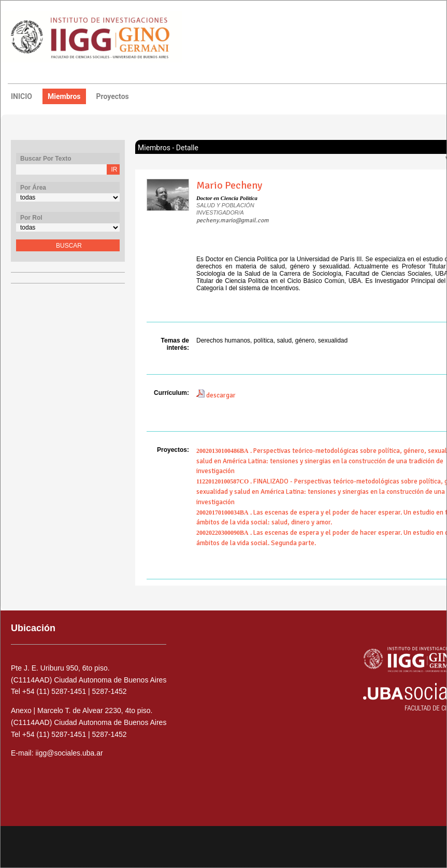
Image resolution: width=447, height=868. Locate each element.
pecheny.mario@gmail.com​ (233, 220)
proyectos (113, 96)
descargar (216, 395)
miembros (64, 96)
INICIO (21, 96)
